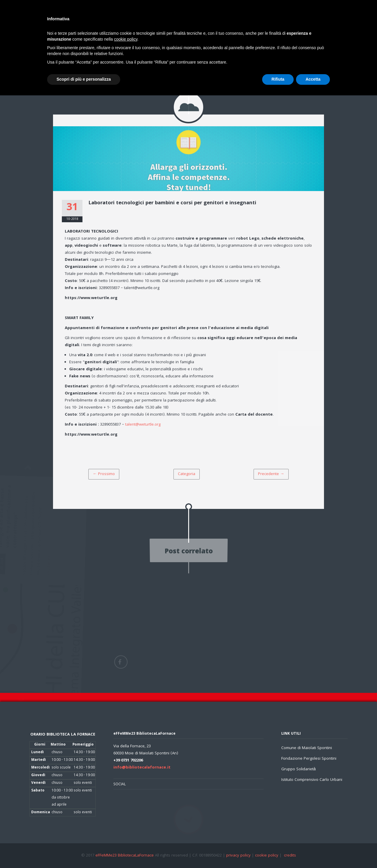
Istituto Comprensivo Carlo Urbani (312, 780)
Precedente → (271, 475)
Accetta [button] (313, 79)
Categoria (187, 475)
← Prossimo (104, 475)
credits (290, 856)
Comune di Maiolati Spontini (307, 748)
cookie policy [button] (126, 39)
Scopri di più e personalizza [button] (84, 79)
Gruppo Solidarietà (299, 769)
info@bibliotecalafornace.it (142, 768)
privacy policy (238, 856)
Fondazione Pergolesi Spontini (309, 759)
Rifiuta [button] (278, 79)
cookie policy (267, 856)
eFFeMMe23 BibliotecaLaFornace (125, 856)
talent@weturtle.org (143, 426)
